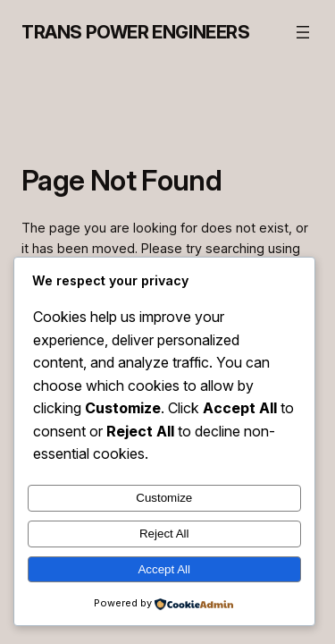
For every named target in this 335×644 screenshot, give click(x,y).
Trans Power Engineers (136, 32)
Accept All (164, 569)
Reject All (164, 534)
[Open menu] (303, 32)
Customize (164, 498)
